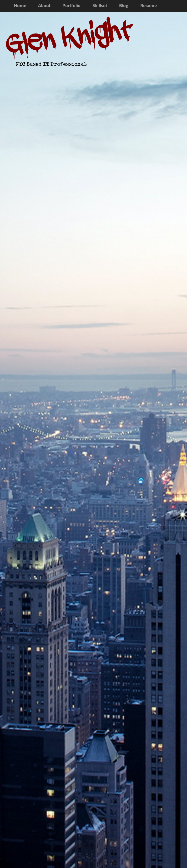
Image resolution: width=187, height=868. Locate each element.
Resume (149, 6)
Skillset (100, 6)
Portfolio (71, 6)
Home (20, 6)
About (44, 6)
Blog (124, 6)
